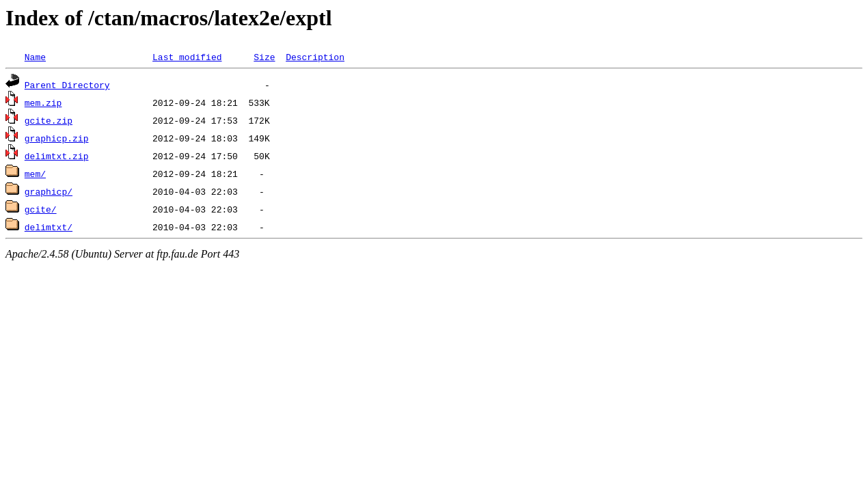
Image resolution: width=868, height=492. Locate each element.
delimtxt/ (49, 227)
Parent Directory (67, 85)
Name (35, 57)
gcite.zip (49, 120)
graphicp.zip (57, 138)
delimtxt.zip (57, 156)
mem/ (35, 174)
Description (315, 57)
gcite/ (41, 209)
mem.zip (43, 102)
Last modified (187, 57)
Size (264, 57)
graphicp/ (49, 191)
